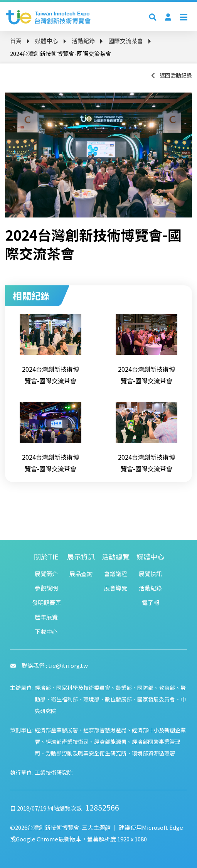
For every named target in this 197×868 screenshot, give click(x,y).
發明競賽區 (46, 603)
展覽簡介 (46, 574)
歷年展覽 (46, 617)
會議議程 (116, 574)
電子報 (151, 603)
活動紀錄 (83, 41)
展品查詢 (81, 574)
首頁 (16, 41)
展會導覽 (116, 588)
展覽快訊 (150, 574)
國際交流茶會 (126, 41)
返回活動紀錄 (171, 75)
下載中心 (46, 631)
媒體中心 (47, 41)
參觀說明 (46, 588)
